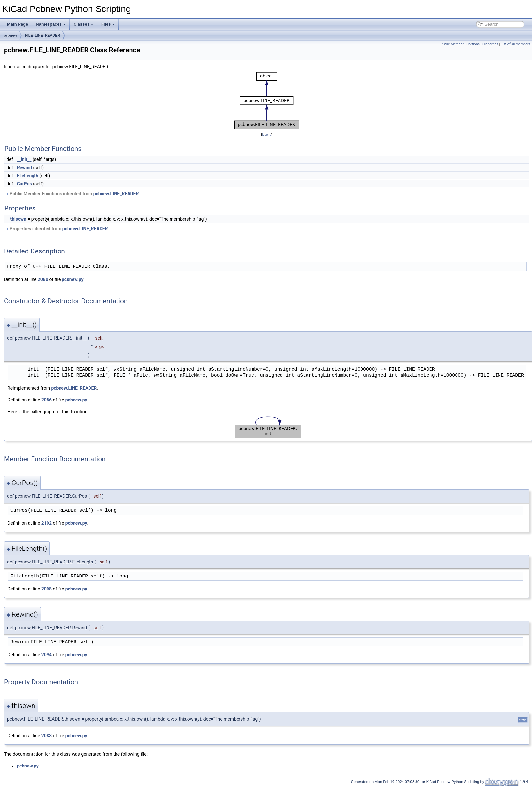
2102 (47, 523)
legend (267, 135)
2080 (43, 279)
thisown (18, 219)
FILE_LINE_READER (43, 35)
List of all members (516, 44)
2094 (47, 655)
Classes (83, 24)
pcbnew (10, 35)
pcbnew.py (73, 279)
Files (108, 24)
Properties (490, 44)
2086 (47, 400)
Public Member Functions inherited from (72, 194)
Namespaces (51, 24)
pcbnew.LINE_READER (116, 194)
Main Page (18, 24)
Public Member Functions (460, 44)
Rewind (24, 168)
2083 (47, 736)
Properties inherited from (57, 229)
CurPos (24, 184)
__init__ (24, 159)
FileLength (28, 176)
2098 (47, 589)
